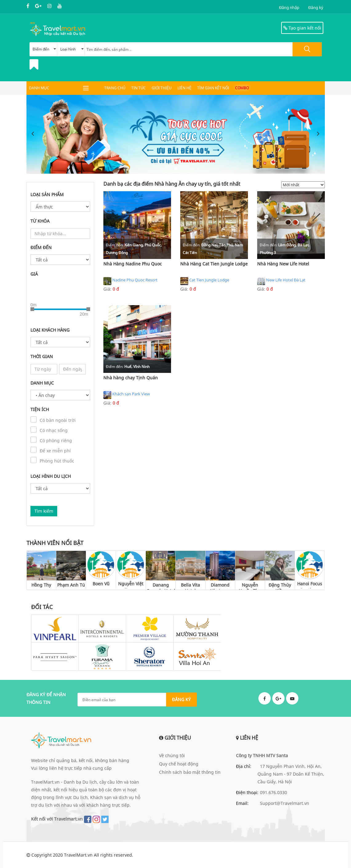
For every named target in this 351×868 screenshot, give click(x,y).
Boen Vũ (101, 584)
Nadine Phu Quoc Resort (130, 281)
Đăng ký (316, 7)
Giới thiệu (162, 88)
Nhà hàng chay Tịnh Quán (131, 378)
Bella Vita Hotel (190, 586)
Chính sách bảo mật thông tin (190, 772)
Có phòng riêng (56, 440)
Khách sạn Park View (127, 395)
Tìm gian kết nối (213, 88)
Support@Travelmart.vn (285, 803)
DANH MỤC (39, 88)
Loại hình (72, 49)
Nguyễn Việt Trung (131, 585)
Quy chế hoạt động (179, 764)
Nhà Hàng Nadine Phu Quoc (133, 264)
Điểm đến (44, 49)
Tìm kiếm (44, 511)
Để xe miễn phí (55, 451)
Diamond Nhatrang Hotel (220, 586)
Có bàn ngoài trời (58, 420)
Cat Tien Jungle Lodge (205, 281)
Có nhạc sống (54, 430)
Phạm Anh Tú (71, 585)
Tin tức (139, 88)
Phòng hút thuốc (57, 461)
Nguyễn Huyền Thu (250, 586)
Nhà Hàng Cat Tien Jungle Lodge (214, 264)
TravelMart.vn (78, 855)
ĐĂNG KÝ (181, 699)
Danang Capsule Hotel (161, 586)
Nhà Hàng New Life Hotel (283, 264)
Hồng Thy (41, 585)
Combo (242, 88)
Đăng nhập (289, 7)
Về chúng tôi (172, 755)
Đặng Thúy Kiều (280, 586)
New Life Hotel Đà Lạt (281, 281)
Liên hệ (184, 88)
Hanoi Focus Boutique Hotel (310, 585)
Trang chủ (115, 88)
